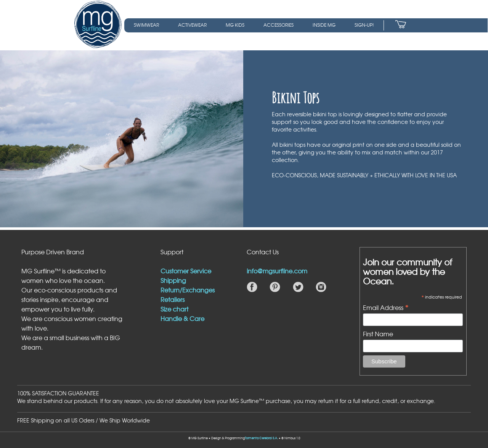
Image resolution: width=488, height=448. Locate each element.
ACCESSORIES (279, 25)
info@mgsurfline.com (277, 271)
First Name (378, 334)
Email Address (386, 307)
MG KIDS (235, 25)
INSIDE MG (324, 25)
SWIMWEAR (146, 25)
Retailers (173, 299)
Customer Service (186, 271)
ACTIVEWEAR (192, 25)
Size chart (174, 309)
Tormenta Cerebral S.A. (261, 438)
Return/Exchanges (188, 290)
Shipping (173, 280)
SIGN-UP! (364, 25)
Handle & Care (182, 318)
